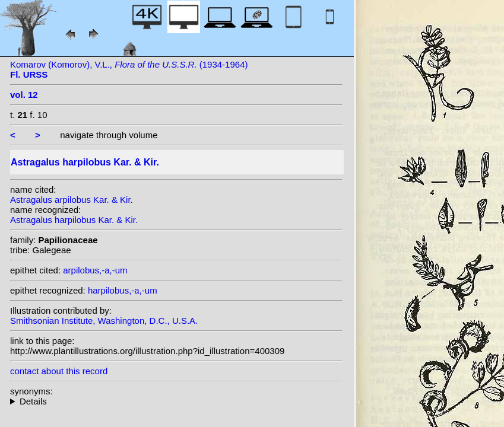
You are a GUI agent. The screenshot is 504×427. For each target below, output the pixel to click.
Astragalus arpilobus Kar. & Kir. (72, 200)
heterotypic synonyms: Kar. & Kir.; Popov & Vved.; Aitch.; (176, 401)
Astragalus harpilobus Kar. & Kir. (74, 220)
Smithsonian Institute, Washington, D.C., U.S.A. (104, 321)
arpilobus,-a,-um (95, 270)
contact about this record (59, 371)
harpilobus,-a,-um (123, 290)
